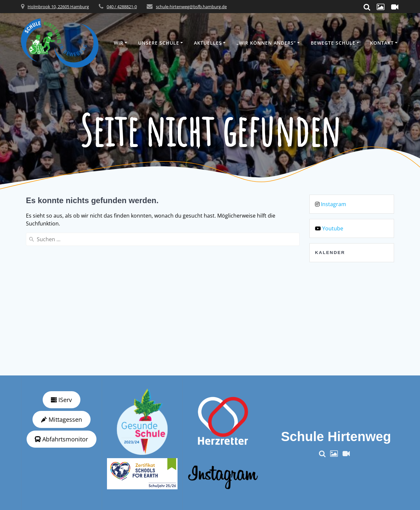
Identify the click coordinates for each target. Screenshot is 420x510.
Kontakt (382, 43)
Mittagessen (62, 419)
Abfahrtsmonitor (61, 439)
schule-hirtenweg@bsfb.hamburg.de (191, 7)
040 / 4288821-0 (122, 7)
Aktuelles (208, 43)
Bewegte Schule (333, 43)
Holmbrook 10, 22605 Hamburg (58, 7)
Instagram (334, 204)
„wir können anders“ (266, 43)
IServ (61, 400)
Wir (119, 43)
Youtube (333, 228)
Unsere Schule (159, 43)
